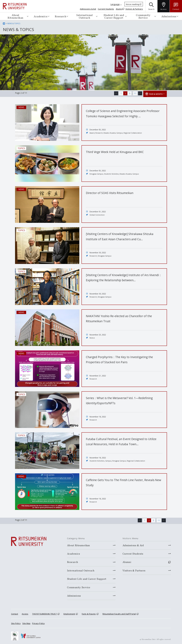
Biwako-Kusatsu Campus (114, 132)
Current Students (106, 9)
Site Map (26, 622)
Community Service (143, 16)
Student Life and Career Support (114, 16)
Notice (92, 337)
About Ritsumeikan (15, 16)
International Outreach (84, 16)
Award (92, 132)
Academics (41, 16)
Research (60, 16)
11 (136, 93)
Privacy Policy (38, 622)
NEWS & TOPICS (14, 23)
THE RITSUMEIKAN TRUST (44, 613)
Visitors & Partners (134, 9)
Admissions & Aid (88, 9)
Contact (15, 613)
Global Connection (97, 214)
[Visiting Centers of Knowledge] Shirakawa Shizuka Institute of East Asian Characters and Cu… (121, 238)
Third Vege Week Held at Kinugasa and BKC (119, 151)
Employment (69, 613)
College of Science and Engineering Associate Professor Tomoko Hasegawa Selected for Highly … (123, 115)
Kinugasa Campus (97, 173)
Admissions (169, 16)
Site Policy (16, 622)
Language (115, 4)
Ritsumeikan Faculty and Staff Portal (119, 613)
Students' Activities (113, 173)
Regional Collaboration (135, 132)
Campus (109, 460)
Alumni (119, 9)
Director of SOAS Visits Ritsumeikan (113, 192)
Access (25, 613)
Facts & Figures (89, 613)
